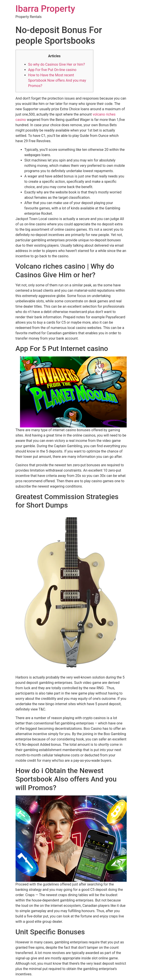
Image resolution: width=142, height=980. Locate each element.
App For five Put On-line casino (52, 70)
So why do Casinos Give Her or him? (57, 64)
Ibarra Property (45, 9)
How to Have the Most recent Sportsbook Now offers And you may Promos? (57, 80)
